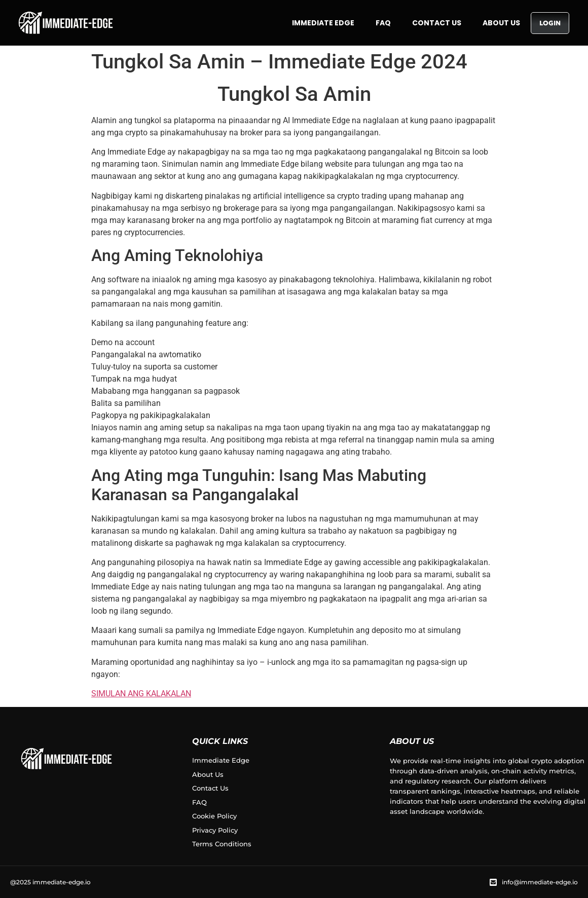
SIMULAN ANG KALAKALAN (141, 694)
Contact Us (437, 23)
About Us (501, 23)
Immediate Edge (323, 23)
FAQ (383, 23)
